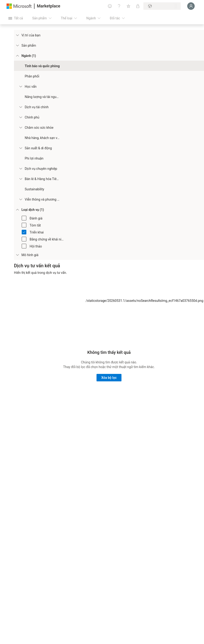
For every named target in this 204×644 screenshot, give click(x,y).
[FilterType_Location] (17, 35)
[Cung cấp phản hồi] (110, 6)
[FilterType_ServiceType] (17, 209)
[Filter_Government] (21, 117)
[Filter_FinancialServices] (21, 107)
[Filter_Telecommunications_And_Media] (21, 199)
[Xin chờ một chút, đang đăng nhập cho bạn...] (191, 6)
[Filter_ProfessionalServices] (21, 168)
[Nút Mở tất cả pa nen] (16, 18)
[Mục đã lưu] (128, 6)
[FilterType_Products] (17, 45)
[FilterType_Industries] (17, 56)
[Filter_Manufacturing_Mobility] (21, 148)
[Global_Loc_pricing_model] (17, 255)
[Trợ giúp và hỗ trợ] (119, 6)
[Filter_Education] (21, 86)
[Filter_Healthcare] (21, 127)
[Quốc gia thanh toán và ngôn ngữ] (162, 6)
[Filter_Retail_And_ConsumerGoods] (21, 179)
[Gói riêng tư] (138, 6)
